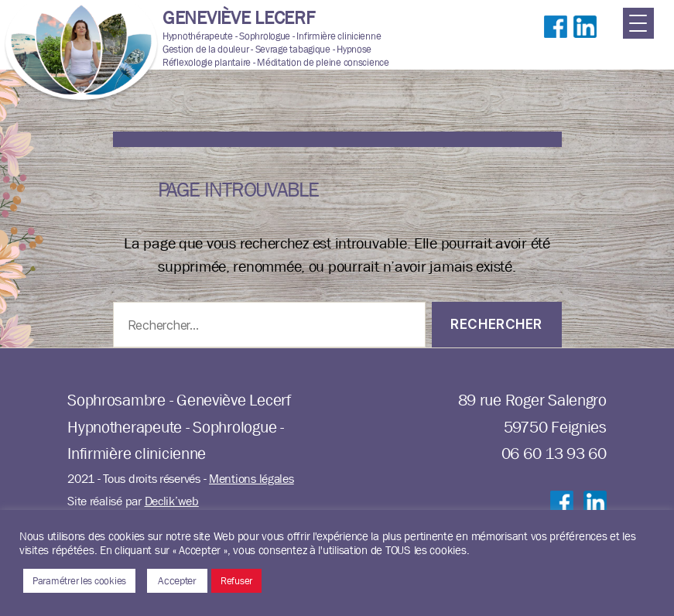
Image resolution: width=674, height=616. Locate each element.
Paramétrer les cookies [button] (79, 581)
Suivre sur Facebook (556, 43)
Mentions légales (251, 479)
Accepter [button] (177, 580)
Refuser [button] (236, 581)
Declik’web (172, 501)
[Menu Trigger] (638, 23)
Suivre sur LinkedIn (585, 43)
